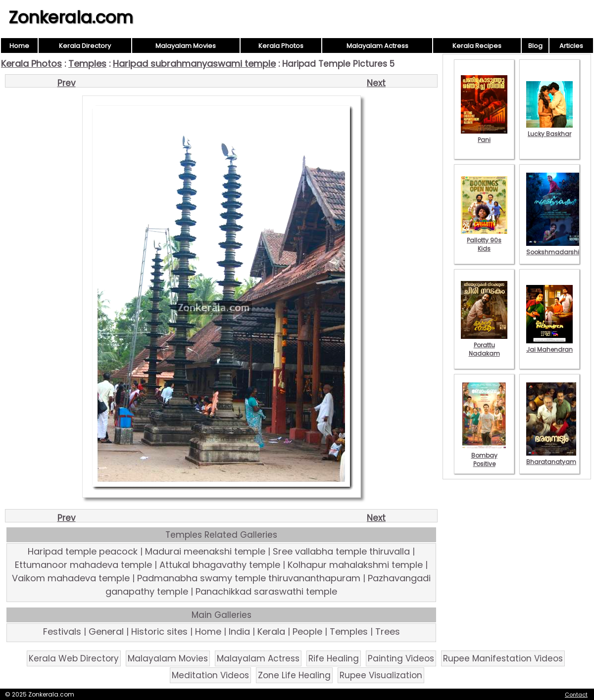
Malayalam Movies (186, 46)
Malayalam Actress (377, 46)
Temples (87, 64)
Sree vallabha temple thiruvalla (341, 551)
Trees (388, 631)
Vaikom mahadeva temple (71, 578)
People (307, 631)
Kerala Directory (85, 46)
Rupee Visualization (381, 675)
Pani (484, 136)
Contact (576, 695)
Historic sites (159, 631)
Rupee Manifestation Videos (503, 658)
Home (19, 46)
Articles (571, 46)
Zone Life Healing (294, 675)
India (239, 631)
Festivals (62, 631)
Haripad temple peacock (83, 551)
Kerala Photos (281, 46)
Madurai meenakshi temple (205, 551)
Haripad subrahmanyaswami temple (194, 64)
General (106, 631)
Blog (535, 46)
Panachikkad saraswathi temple (266, 591)
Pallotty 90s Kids (484, 240)
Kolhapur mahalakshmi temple (355, 565)
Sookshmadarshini (555, 248)
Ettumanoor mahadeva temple (83, 565)
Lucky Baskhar (549, 130)
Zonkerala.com (71, 17)
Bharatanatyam (551, 458)
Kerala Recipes (477, 46)
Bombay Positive (484, 455)
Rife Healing (334, 658)
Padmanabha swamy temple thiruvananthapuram (249, 578)
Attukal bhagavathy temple (220, 565)
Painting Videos (401, 658)
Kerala (271, 631)
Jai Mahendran (549, 345)
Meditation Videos (210, 675)
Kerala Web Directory (74, 658)
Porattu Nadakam (484, 345)
